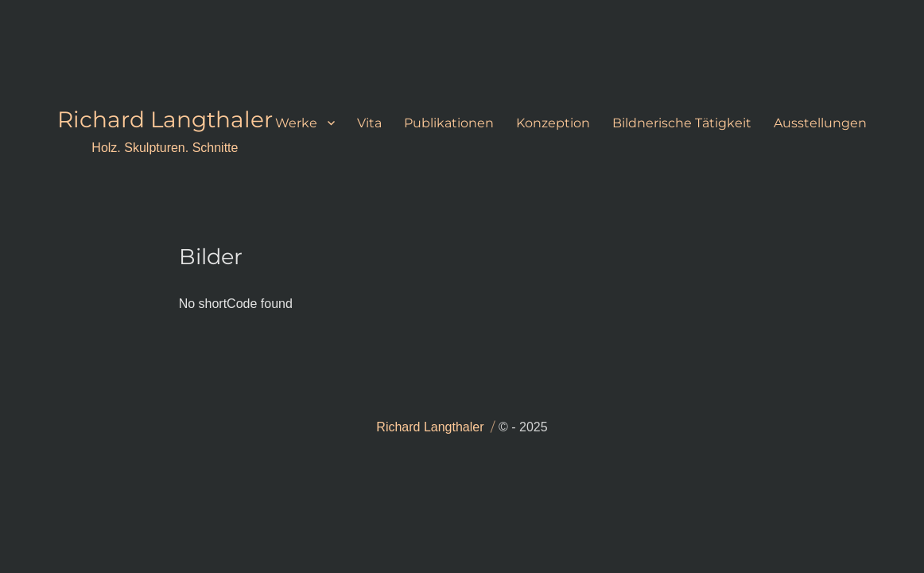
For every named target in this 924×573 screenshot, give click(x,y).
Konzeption (553, 123)
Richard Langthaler (165, 119)
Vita (369, 123)
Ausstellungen (820, 123)
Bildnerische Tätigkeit (682, 123)
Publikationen (449, 123)
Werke (296, 123)
